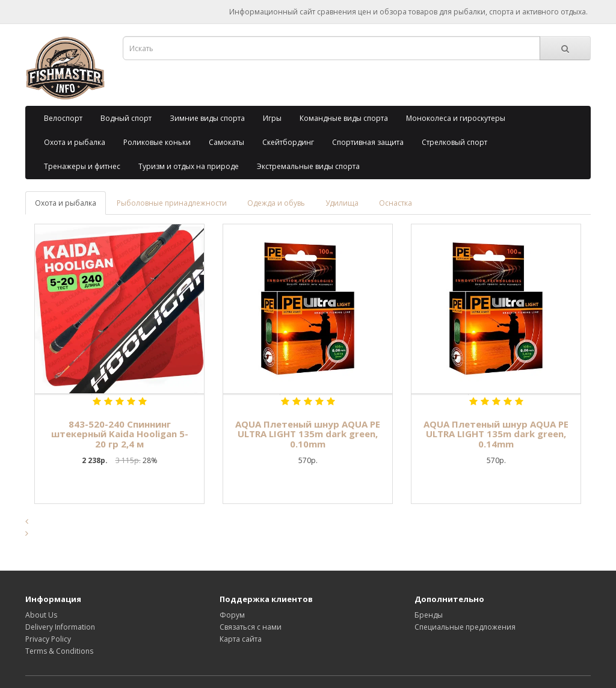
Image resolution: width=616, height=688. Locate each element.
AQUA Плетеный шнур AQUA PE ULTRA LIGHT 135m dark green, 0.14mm (496, 434)
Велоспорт (63, 118)
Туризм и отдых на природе (189, 166)
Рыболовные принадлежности (172, 203)
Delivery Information (60, 627)
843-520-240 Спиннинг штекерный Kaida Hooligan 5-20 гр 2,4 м (120, 434)
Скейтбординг (288, 142)
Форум (232, 615)
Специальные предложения (465, 627)
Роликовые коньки (157, 142)
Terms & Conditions (59, 651)
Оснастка (396, 203)
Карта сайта (241, 639)
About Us (41, 615)
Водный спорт (126, 118)
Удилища (342, 203)
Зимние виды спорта (207, 118)
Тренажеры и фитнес (82, 166)
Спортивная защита (368, 142)
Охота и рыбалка (75, 142)
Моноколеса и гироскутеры (456, 118)
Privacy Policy (48, 639)
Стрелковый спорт (454, 142)
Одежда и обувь (276, 203)
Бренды (429, 615)
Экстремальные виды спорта (308, 166)
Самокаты (226, 142)
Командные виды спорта (344, 118)
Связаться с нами (251, 627)
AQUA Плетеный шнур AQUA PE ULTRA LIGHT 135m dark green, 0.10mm (308, 434)
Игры (272, 118)
